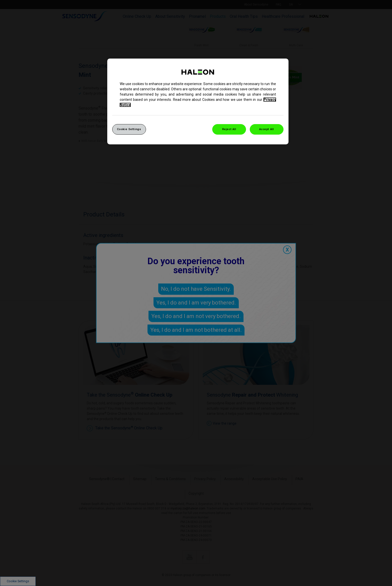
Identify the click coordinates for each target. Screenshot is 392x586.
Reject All (229, 129)
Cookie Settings (129, 129)
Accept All (267, 129)
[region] (198, 101)
